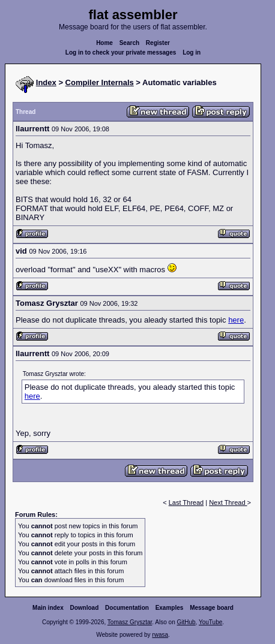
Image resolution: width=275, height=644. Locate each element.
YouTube (210, 622)
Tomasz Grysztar (130, 622)
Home (104, 43)
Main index (48, 608)
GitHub (186, 622)
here (236, 320)
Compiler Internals (100, 82)
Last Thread (186, 502)
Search (129, 43)
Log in (192, 52)
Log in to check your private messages (121, 52)
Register (158, 43)
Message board (212, 608)
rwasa (160, 635)
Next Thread (228, 502)
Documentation (127, 608)
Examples (170, 608)
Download (85, 608)
